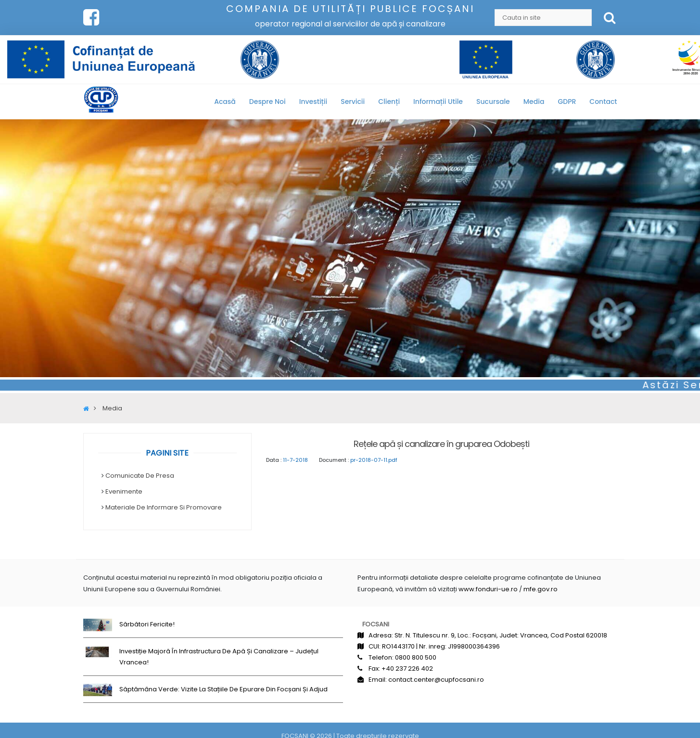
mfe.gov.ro (541, 589)
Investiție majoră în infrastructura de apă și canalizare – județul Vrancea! (219, 657)
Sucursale (493, 102)
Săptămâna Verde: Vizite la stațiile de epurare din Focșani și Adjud (223, 689)
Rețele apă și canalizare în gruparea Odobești (441, 444)
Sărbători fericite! (147, 624)
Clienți (389, 102)
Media (534, 102)
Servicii (353, 102)
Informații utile (438, 102)
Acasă (225, 102)
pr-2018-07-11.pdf (374, 460)
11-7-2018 (295, 460)
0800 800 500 (416, 657)
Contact (603, 102)
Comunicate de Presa (140, 476)
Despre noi (267, 102)
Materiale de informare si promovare (164, 507)
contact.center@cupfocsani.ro (436, 680)
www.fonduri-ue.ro (488, 589)
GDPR (567, 102)
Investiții (313, 102)
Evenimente (124, 491)
